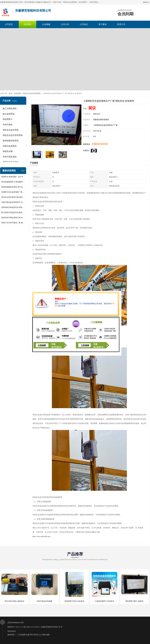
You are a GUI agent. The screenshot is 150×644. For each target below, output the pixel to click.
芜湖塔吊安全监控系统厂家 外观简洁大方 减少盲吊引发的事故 (13, 192)
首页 (10, 93)
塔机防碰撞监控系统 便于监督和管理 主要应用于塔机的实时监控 (13, 187)
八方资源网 (21, 635)
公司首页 (9, 24)
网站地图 (46, 635)
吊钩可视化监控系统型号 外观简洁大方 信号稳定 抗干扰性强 (13, 202)
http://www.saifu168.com (41, 536)
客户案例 (102, 24)
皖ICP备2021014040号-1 (32, 627)
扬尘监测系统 (9, 114)
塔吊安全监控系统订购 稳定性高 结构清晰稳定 (13, 197)
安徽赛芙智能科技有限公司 (51, 627)
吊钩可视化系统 (10, 157)
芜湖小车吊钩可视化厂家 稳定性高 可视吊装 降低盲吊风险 (13, 223)
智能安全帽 (8, 151)
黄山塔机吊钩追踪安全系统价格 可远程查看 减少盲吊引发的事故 (13, 212)
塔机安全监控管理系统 (32, 93)
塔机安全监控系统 (11, 130)
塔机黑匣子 (8, 119)
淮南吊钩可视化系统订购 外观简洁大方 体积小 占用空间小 (13, 218)
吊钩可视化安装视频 (44, 601)
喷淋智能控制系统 (11, 141)
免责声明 (29, 635)
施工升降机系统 (10, 109)
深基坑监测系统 (10, 146)
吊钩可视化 (8, 125)
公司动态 (84, 24)
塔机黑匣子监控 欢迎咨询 (74, 601)
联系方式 (121, 24)
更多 (23, 171)
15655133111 (100, 144)
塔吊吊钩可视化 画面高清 (14, 601)
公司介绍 (65, 24)
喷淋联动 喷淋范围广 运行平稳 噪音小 (13, 177)
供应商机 (27, 24)
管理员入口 (38, 635)
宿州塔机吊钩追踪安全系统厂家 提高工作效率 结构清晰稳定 (13, 207)
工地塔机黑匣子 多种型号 (104, 601)
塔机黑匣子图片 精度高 (134, 601)
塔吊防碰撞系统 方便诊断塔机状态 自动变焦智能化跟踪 (13, 182)
